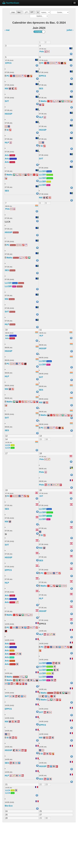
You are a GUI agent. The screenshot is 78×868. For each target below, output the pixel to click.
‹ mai (7, 30)
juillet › (70, 30)
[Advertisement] (39, 842)
